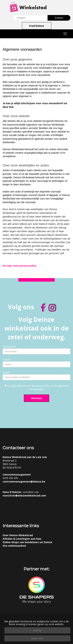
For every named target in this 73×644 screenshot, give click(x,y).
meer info (37, 638)
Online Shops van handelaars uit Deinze (27, 542)
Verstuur (36, 398)
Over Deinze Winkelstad (18, 535)
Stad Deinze (37, 26)
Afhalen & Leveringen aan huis (22, 539)
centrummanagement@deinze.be (24, 482)
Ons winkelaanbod (14, 546)
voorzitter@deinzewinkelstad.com (24, 495)
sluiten (37, 630)
